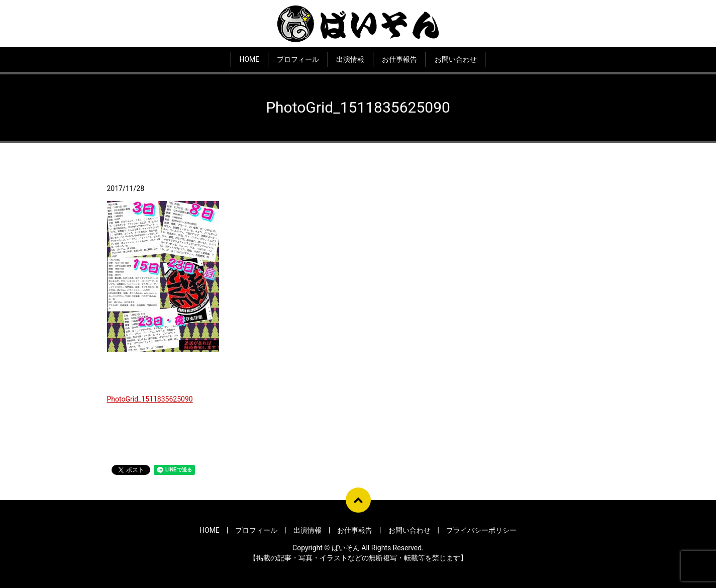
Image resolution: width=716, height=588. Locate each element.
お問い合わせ (456, 59)
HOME (249, 59)
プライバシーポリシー (481, 530)
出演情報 (350, 59)
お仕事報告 (399, 59)
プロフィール (298, 59)
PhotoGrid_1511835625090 (150, 399)
